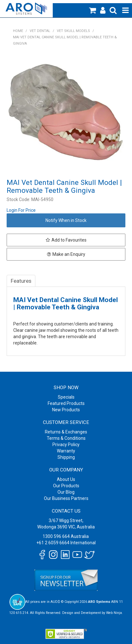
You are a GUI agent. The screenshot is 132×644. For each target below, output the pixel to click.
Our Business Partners (66, 498)
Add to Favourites (69, 240)
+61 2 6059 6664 (53, 543)
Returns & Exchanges (66, 432)
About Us (66, 479)
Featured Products (66, 403)
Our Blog (66, 492)
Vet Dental (40, 31)
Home (18, 31)
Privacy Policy (66, 445)
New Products (66, 410)
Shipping (66, 457)
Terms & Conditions (66, 438)
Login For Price (21, 210)
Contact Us (66, 511)
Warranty (66, 451)
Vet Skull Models (73, 31)
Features (21, 281)
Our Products (66, 486)
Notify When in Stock (66, 220)
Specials (66, 397)
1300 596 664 (56, 536)
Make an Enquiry (69, 254)
